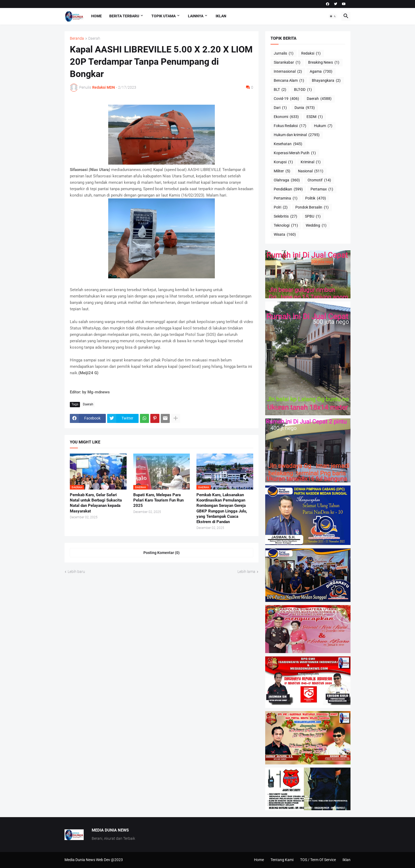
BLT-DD (303, 90)
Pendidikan (288, 189)
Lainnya (196, 16)
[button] (333, 16)
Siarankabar (287, 63)
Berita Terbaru (124, 16)
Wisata (285, 235)
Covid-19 (286, 99)
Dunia (305, 108)
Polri (281, 207)
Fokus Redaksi (290, 126)
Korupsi (283, 162)
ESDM (315, 117)
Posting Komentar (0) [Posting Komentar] (162, 553)
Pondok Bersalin (312, 207)
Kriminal (311, 162)
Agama (321, 72)
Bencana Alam (289, 81)
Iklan (221, 16)
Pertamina (286, 198)
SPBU (313, 217)
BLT (280, 90)
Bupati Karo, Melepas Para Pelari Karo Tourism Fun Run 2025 (158, 500)
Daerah (94, 38)
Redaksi (311, 54)
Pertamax (322, 189)
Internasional (288, 72)
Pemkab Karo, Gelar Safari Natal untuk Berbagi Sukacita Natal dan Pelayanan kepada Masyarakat (96, 503)
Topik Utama (164, 16)
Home (96, 16)
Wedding (316, 226)
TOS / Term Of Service (318, 860)
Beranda (77, 38)
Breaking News (324, 63)
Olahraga (287, 180)
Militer (282, 171)
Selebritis (285, 217)
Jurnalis (284, 54)
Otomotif (319, 180)
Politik (316, 198)
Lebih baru (76, 572)
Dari (280, 108)
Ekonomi (286, 117)
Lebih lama (246, 572)
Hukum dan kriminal (297, 135)
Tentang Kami (282, 860)
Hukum (323, 126)
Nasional (311, 171)
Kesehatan (288, 144)
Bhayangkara (326, 81)
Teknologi (286, 226)
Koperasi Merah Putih (295, 153)
